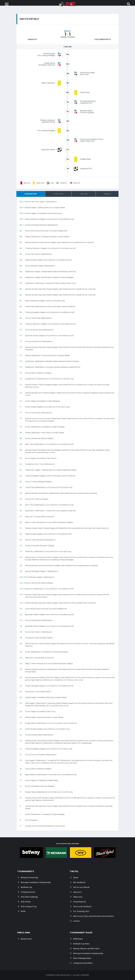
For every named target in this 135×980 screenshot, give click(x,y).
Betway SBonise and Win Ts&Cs (86, 948)
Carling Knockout (28, 892)
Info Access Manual (81, 887)
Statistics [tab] (58, 194)
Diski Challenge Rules (82, 958)
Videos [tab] (107, 194)
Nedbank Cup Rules (81, 944)
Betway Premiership (29, 877)
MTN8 (23, 911)
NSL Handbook (79, 882)
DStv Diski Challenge (29, 897)
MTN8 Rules (78, 939)
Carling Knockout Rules (83, 963)
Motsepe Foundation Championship (36, 882)
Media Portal (26, 939)
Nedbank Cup (26, 887)
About (76, 877)
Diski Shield (26, 902)
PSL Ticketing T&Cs (81, 911)
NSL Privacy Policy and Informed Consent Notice (94, 916)
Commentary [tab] (31, 194)
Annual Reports (80, 902)
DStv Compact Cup (29, 906)
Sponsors (77, 892)
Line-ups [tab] (84, 194)
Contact (77, 921)
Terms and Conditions (82, 906)
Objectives (78, 897)
